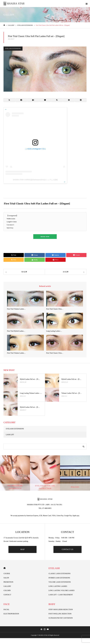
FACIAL (6, 610)
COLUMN (7, 590)
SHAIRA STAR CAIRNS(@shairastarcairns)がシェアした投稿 (35, 180)
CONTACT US (67, 549)
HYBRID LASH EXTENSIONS (59, 578)
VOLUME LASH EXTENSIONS (60, 582)
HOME (5, 568)
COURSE (7, 574)
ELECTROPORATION (11, 614)
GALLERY (7, 586)
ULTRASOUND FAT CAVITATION (61, 618)
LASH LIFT (10, 435)
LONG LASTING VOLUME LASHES (62, 590)
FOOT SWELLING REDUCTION (60, 614)
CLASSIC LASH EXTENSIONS (59, 574)
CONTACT (7, 595)
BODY (52, 604)
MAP (22, 549)
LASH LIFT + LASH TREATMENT (61, 595)
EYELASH (54, 568)
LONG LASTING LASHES (58, 586)
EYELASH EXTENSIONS (13, 49)
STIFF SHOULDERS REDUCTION (61, 610)
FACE (7, 604)
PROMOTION (8, 582)
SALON (6, 578)
